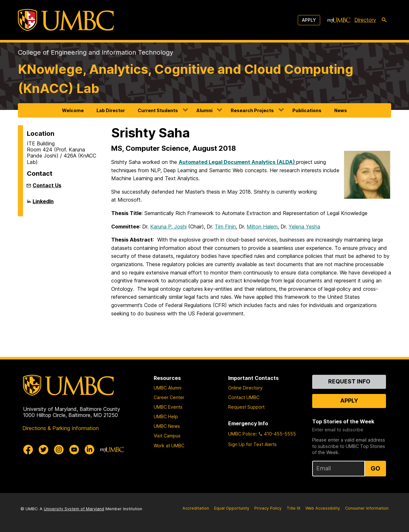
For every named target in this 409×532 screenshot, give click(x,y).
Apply (309, 20)
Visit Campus (167, 436)
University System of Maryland (74, 509)
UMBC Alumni (168, 388)
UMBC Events (168, 407)
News (341, 110)
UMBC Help (166, 416)
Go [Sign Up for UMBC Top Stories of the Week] (375, 468)
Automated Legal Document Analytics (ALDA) (237, 162)
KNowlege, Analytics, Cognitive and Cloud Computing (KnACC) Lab (186, 79)
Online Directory (245, 388)
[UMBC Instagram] (59, 450)
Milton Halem (262, 227)
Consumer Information (367, 508)
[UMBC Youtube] (74, 450)
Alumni (204, 110)
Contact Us (47, 185)
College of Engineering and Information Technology (96, 52)
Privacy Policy (268, 508)
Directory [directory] (365, 20)
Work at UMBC (169, 446)
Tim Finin (225, 227)
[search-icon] (384, 20)
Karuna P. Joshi (168, 227)
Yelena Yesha (304, 227)
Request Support (246, 407)
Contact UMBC (244, 397)
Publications (307, 110)
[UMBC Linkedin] (89, 450)
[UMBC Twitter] (43, 450)
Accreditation (196, 508)
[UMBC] (66, 20)
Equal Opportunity (232, 508)
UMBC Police (242, 434)
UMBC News (167, 426)
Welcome (73, 110)
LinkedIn (43, 204)
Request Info (349, 381)
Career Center (169, 397)
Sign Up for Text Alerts (252, 444)
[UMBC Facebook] (28, 450)
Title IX (293, 508)
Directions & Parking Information (61, 428)
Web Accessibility (323, 508)
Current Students (158, 110)
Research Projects (252, 110)
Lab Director (111, 110)
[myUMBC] (339, 20)
